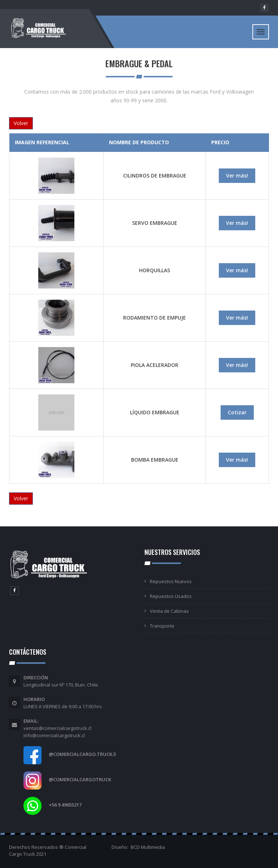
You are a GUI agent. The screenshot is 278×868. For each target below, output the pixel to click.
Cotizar (237, 412)
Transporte (162, 626)
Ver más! (237, 176)
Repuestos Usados (171, 596)
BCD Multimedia (148, 847)
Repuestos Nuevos (171, 581)
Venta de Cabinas (169, 611)
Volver (21, 123)
